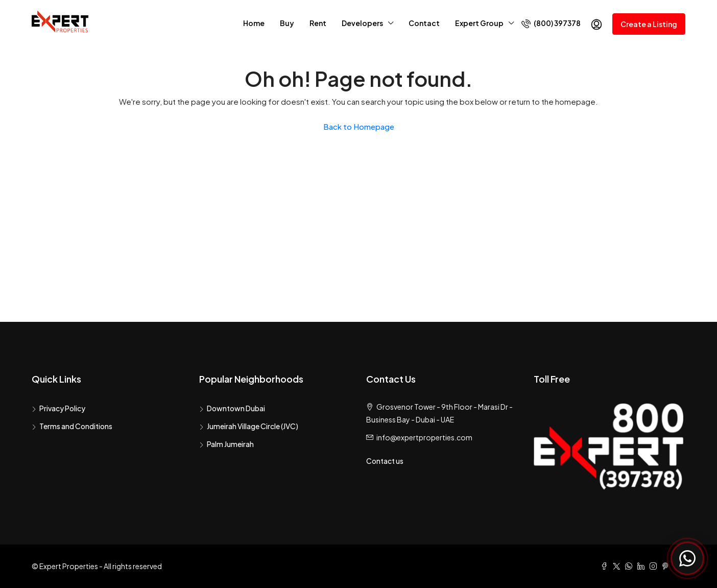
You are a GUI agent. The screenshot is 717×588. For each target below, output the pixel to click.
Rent (318, 23)
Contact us (385, 461)
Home (254, 23)
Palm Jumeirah (230, 444)
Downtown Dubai (236, 408)
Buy (287, 23)
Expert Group (479, 23)
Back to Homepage (359, 126)
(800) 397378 (551, 23)
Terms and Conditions (76, 426)
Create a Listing (649, 24)
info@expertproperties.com (424, 437)
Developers (362, 23)
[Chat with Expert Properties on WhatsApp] (687, 558)
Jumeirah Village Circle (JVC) (253, 426)
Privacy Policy (62, 408)
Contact (424, 23)
